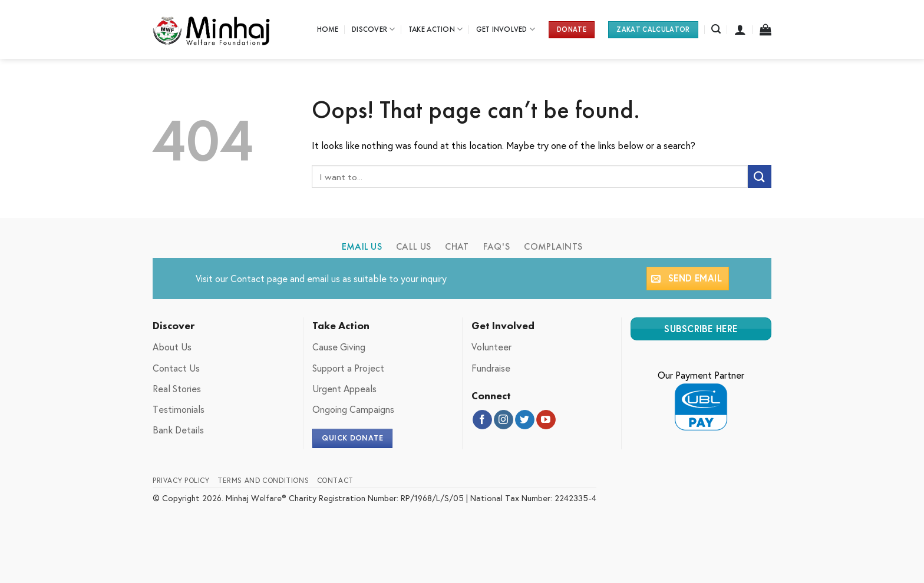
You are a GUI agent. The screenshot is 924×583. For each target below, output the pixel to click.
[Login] (740, 29)
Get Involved (506, 29)
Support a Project (348, 368)
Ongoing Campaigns (353, 409)
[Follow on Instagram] (504, 420)
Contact (247, 278)
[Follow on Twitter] (525, 420)
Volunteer (491, 347)
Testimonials (179, 409)
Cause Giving (339, 347)
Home (328, 29)
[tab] (362, 247)
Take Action (435, 29)
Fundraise (491, 368)
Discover (374, 29)
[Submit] (760, 176)
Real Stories (177, 388)
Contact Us (176, 368)
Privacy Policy (181, 480)
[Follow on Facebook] (482, 420)
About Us (172, 347)
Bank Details (178, 430)
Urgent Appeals (344, 388)
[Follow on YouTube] (546, 420)
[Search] (716, 29)
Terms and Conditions (263, 480)
